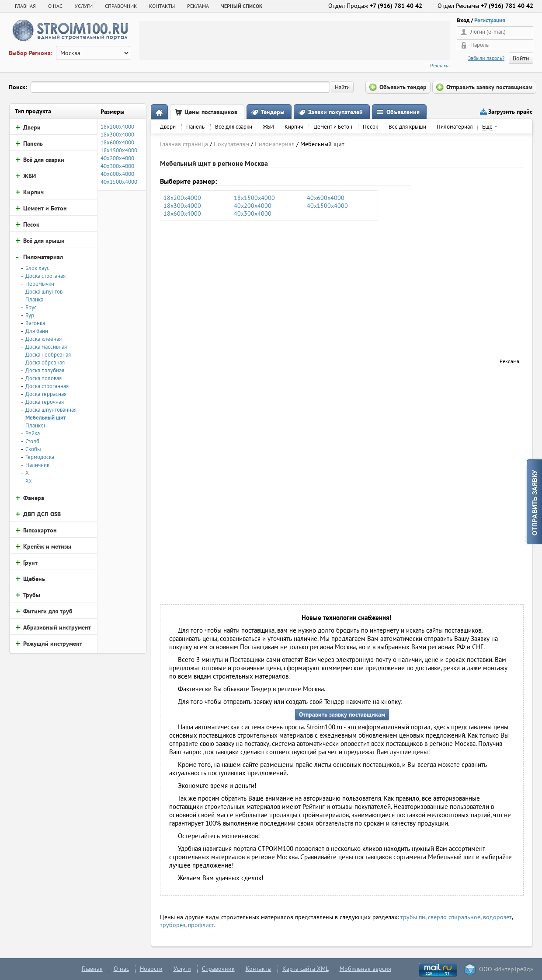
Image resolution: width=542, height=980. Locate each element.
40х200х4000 (253, 206)
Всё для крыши (407, 127)
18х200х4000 (182, 198)
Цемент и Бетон (333, 127)
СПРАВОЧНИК (121, 6)
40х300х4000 (253, 213)
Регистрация (490, 20)
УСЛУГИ (84, 6)
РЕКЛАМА (198, 6)
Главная (25, 6)
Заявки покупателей (335, 112)
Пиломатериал (455, 127)
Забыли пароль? (486, 58)
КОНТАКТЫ (162, 6)
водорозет (497, 917)
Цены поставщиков (211, 112)
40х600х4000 (326, 198)
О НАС (55, 6)
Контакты (259, 969)
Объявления (403, 112)
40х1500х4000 (327, 206)
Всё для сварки (234, 127)
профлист (201, 925)
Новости (151, 969)
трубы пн (413, 917)
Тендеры (273, 112)
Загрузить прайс (510, 112)
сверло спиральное (454, 917)
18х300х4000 (182, 206)
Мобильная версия (365, 969)
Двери (168, 127)
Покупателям (231, 144)
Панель (195, 127)
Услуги (182, 969)
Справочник (218, 969)
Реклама (440, 65)
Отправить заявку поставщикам (342, 714)
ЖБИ (268, 127)
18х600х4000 (182, 213)
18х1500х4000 (254, 198)
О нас (121, 969)
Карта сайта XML (306, 969)
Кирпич (294, 127)
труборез (173, 925)
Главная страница (184, 144)
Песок (370, 127)
